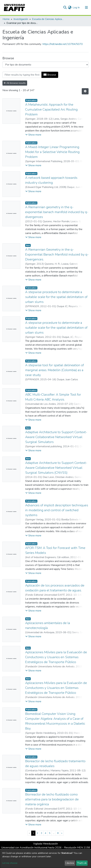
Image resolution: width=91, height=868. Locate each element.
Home (6, 19)
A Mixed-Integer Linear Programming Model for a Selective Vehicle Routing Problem (52, 152)
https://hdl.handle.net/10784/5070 (63, 44)
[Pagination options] (85, 91)
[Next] (62, 833)
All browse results (15, 83)
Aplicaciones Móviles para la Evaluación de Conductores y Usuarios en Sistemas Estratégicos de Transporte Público (56, 657)
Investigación (21, 19)
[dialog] (45, 859)
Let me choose (10, 863)
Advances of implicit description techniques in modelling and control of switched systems (57, 510)
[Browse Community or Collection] (45, 65)
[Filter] (22, 75)
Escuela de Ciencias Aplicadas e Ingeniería (48, 19)
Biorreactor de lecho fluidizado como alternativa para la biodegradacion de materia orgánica (52, 799)
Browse (50, 75)
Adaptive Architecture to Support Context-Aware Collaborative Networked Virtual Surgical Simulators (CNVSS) (56, 468)
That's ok (82, 863)
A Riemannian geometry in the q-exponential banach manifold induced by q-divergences (57, 212)
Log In (76, 8)
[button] (70, 8)
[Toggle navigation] (86, 8)
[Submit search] (65, 8)
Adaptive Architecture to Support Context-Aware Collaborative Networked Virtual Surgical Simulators (56, 437)
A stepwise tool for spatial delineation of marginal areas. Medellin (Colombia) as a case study (55, 370)
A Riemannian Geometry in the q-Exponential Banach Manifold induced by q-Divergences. (57, 254)
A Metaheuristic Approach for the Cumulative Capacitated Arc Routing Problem (51, 109)
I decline (70, 863)
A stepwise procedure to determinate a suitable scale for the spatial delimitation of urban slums (56, 297)
